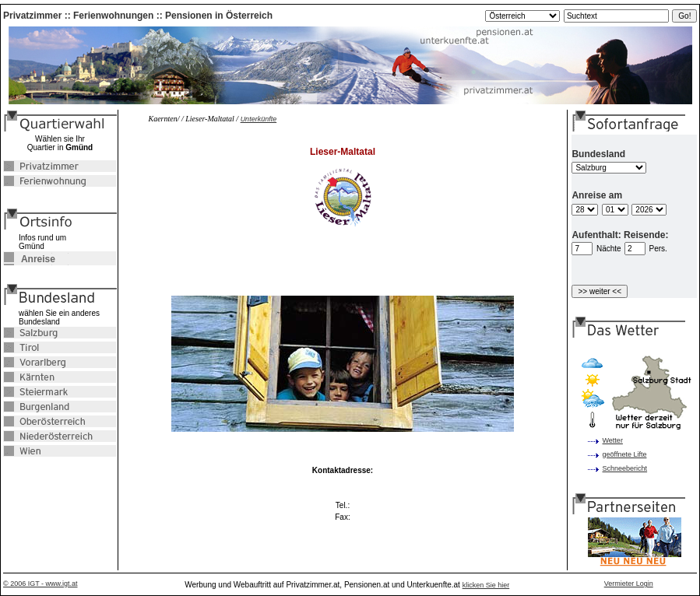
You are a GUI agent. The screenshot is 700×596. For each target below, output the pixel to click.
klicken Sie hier (486, 585)
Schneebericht (625, 468)
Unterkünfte (259, 119)
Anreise (29, 259)
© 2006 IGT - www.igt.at (40, 584)
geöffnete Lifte (625, 454)
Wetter (613, 440)
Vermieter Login (629, 584)
